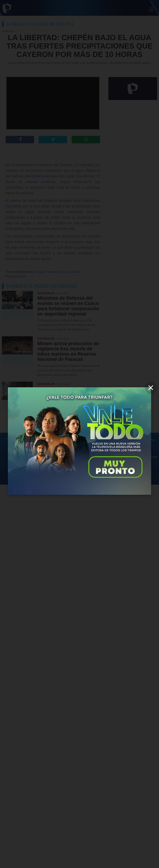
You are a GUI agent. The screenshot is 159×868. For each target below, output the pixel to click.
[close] (151, 388)
